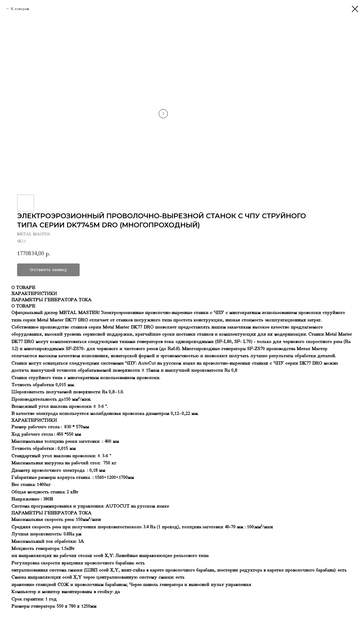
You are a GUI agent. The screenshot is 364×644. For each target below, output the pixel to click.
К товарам (20, 9)
